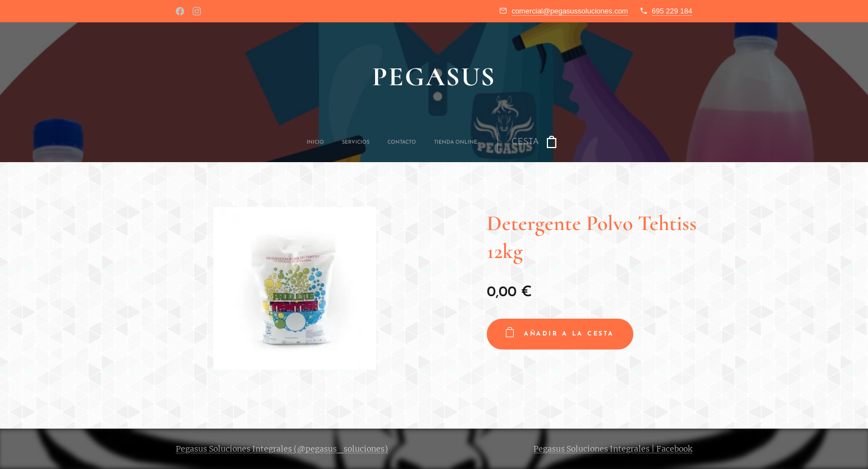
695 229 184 (672, 11)
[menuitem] (369, 142)
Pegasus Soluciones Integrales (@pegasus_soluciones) (282, 449)
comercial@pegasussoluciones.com (570, 11)
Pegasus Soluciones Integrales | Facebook (613, 449)
